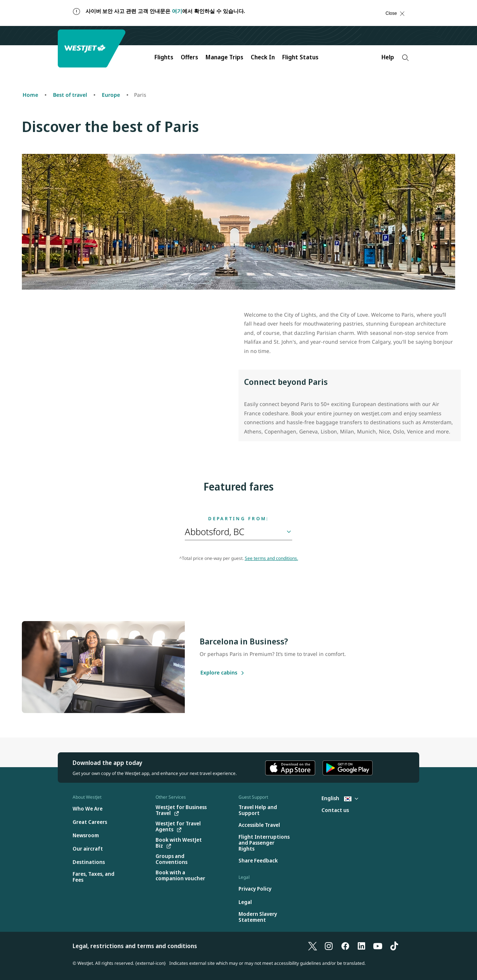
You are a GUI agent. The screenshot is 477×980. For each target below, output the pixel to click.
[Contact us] (335, 810)
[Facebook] (345, 946)
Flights (164, 57)
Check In (263, 57)
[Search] (405, 58)
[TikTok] (394, 946)
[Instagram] (329, 946)
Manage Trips (224, 57)
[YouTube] (378, 946)
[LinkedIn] (361, 946)
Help (388, 57)
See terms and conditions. (271, 558)
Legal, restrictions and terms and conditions (135, 946)
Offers (189, 57)
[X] (313, 946)
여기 (177, 11)
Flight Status (300, 57)
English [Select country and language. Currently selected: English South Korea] (340, 798)
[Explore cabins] (219, 673)
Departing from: (238, 519)
